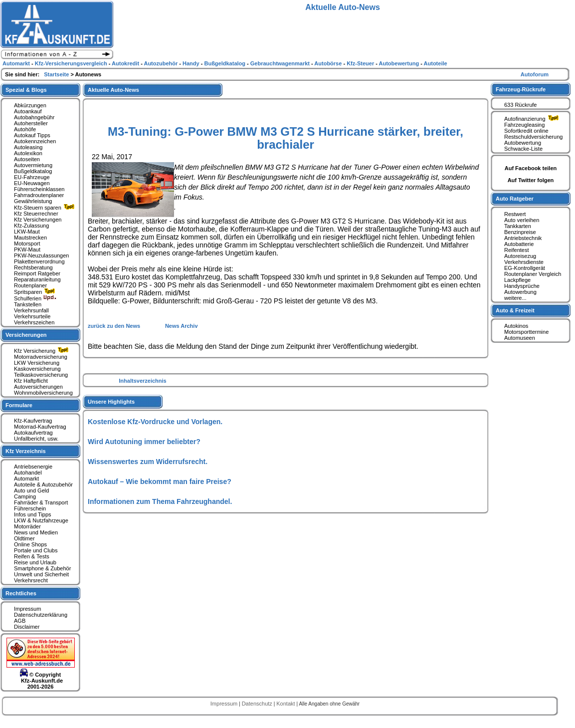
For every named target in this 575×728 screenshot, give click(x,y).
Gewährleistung (33, 201)
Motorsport (27, 243)
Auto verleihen (522, 220)
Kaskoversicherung (37, 369)
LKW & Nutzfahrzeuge (41, 520)
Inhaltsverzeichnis (142, 381)
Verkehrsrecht (31, 580)
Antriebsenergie (33, 467)
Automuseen (520, 338)
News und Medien (36, 532)
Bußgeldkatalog (33, 171)
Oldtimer (24, 538)
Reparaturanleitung (37, 279)
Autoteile (436, 63)
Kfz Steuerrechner (36, 214)
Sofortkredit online (526, 131)
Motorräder (27, 526)
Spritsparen (36, 292)
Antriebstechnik (523, 238)
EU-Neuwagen (32, 183)
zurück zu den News (115, 326)
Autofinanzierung (533, 119)
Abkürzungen (30, 105)
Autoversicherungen (38, 387)
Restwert (515, 214)
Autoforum (535, 74)
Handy (192, 63)
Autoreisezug (520, 256)
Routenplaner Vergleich (533, 274)
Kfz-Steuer (361, 63)
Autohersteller (31, 123)
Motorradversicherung (41, 357)
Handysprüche (522, 286)
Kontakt (286, 704)
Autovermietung (33, 165)
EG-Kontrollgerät (525, 268)
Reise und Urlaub (35, 562)
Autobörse (329, 63)
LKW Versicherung (37, 363)
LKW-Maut (27, 232)
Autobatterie (519, 244)
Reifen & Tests (32, 556)
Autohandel (28, 473)
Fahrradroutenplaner (39, 195)
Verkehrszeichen (34, 322)
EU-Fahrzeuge (32, 177)
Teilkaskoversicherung (41, 375)
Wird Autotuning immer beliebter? (144, 442)
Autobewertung (523, 143)
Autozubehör (161, 63)
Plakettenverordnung (39, 261)
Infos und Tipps (33, 514)
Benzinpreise (520, 232)
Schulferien (35, 298)
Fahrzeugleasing (524, 125)
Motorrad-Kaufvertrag (40, 427)
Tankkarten (518, 226)
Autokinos (516, 326)
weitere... (515, 298)
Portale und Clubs (36, 550)
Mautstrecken (30, 238)
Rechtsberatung (33, 267)
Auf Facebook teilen (531, 168)
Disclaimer (27, 627)
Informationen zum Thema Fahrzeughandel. (160, 501)
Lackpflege (517, 280)
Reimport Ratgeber (37, 273)
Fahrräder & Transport (41, 502)
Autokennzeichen (35, 141)
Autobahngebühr (34, 117)
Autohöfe (25, 129)
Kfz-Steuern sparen (45, 208)
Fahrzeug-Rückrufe (521, 89)
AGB (20, 621)
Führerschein (30, 508)
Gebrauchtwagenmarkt (281, 63)
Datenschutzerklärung (41, 615)
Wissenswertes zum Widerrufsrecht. (148, 462)
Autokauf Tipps (32, 135)
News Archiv (182, 326)
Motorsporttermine (526, 332)
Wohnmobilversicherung (43, 393)
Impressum (27, 609)
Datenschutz (258, 704)
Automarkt (26, 479)
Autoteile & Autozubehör (43, 485)
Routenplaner (30, 285)
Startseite (57, 74)
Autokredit (126, 63)
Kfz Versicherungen (38, 220)
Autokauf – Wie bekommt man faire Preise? (160, 482)
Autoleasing (28, 147)
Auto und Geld (31, 490)
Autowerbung (520, 292)
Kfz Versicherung (42, 351)
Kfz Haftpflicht (31, 381)
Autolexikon (28, 153)
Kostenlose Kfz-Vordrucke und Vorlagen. (155, 422)
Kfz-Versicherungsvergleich (72, 63)
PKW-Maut (27, 249)
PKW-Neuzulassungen (41, 255)
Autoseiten (27, 159)
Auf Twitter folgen (531, 180)
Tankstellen (28, 304)
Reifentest (517, 250)
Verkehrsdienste (524, 262)
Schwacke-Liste (523, 149)
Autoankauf (28, 111)
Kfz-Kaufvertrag (33, 421)
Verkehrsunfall (31, 310)
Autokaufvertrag (33, 433)
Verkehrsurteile (32, 316)
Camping (25, 496)
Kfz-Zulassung (31, 226)
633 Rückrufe (520, 105)
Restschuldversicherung (533, 137)
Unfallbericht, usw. (36, 439)
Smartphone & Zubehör (42, 568)
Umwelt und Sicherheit (41, 574)
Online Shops (30, 544)
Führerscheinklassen (39, 189)
